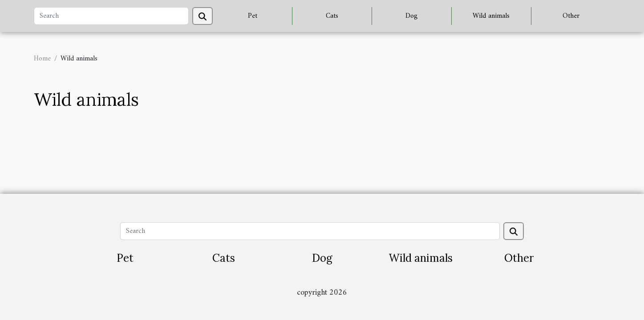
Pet (253, 16)
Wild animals (491, 16)
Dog (411, 16)
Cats (332, 16)
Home (42, 59)
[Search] (111, 16)
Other (571, 16)
